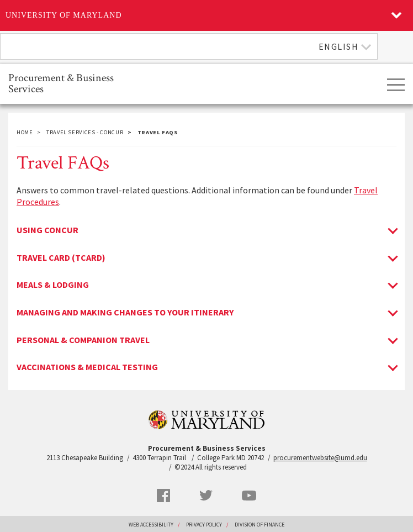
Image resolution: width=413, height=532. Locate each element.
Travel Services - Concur (85, 132)
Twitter (206, 496)
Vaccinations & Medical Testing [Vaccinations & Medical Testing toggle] (87, 367)
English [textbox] (339, 46)
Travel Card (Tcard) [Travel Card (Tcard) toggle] (61, 258)
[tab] (206, 230)
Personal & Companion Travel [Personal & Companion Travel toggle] (83, 340)
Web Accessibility (151, 525)
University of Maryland (64, 15)
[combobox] (189, 46)
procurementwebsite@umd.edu (320, 458)
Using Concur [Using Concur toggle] (47, 230)
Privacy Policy (204, 525)
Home (25, 132)
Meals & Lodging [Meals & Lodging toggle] (53, 285)
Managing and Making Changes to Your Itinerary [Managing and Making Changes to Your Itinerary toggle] (125, 313)
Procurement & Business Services (61, 83)
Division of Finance (260, 525)
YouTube (249, 496)
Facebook (163, 496)
